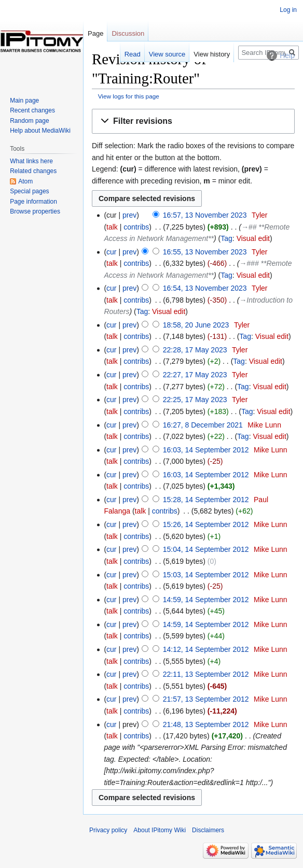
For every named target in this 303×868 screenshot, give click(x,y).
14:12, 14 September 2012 (206, 649)
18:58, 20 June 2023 (196, 325)
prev (129, 215)
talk (112, 227)
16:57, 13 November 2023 (205, 215)
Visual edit (253, 238)
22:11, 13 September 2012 (206, 674)
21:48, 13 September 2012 (206, 724)
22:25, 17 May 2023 (195, 400)
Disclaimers (208, 830)
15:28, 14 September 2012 (206, 500)
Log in (288, 10)
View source (167, 54)
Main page (24, 101)
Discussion (128, 33)
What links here (31, 161)
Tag (226, 238)
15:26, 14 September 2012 (206, 524)
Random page (29, 121)
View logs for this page (129, 96)
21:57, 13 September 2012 (206, 699)
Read (133, 54)
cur (111, 252)
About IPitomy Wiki (160, 830)
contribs (136, 227)
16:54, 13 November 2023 (205, 288)
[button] (193, 122)
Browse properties (35, 211)
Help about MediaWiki (40, 131)
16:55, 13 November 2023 (205, 252)
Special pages (29, 191)
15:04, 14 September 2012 (206, 549)
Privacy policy (108, 830)
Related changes (33, 171)
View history (212, 54)
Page (95, 33)
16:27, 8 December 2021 (203, 425)
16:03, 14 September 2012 (206, 450)
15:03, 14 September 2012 (206, 575)
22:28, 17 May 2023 (195, 350)
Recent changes (32, 110)
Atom (25, 181)
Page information (33, 202)
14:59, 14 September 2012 (206, 600)
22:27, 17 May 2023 (195, 375)
